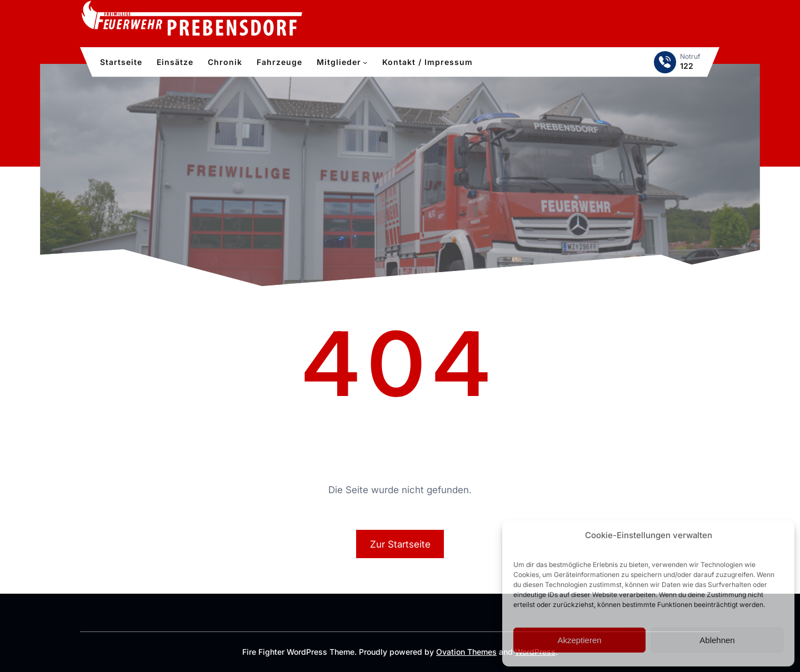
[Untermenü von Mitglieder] (365, 62)
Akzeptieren (579, 640)
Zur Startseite (400, 544)
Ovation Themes (466, 652)
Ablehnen (717, 640)
